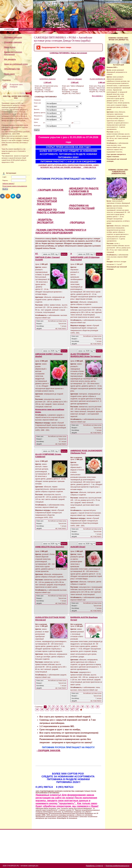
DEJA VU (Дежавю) (75, 79)
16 (47, 709)
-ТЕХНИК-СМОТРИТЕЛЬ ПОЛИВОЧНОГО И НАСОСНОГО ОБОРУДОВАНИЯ (61, 231)
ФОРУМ (120, 29)
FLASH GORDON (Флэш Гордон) (102, 79)
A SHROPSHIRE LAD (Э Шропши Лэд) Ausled (85, 257)
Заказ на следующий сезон (16, 64)
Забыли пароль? (8, 184)
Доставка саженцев (13, 37)
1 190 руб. (48, 82)
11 (88, 707)
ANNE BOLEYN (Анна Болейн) (50, 547)
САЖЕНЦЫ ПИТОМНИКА (50, 37)
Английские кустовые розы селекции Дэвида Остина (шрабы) (63, 39)
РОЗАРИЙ (83, 29)
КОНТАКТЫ (65, 29)
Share (2, 196)
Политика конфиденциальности (117, 866)
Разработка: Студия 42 (94, 866)
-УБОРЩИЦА (77, 222)
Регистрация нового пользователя (15, 186)
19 (62, 709)
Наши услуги (10, 47)
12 (93, 707)
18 (57, 709)
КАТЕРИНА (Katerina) (48, 79)
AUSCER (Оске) (78, 547)
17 (52, 709)
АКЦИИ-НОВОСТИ (28, 29)
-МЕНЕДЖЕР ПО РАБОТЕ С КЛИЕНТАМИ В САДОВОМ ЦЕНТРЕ (84, 191)
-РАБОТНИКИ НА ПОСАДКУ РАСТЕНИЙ (82, 207)
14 (37, 709)
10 (82, 707)
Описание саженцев (13, 42)
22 (77, 709)
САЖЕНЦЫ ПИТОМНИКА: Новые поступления (68, 53)
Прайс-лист (9, 74)
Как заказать (10, 59)
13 (98, 707)
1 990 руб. (102, 82)
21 (72, 709)
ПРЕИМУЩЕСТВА (12, 69)
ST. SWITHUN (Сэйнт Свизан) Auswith (48, 257)
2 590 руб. (75, 82)
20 (67, 709)
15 (42, 709)
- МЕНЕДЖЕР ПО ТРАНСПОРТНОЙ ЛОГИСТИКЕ (47, 201)
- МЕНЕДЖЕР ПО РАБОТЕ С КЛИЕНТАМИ (51, 211)
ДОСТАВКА (46, 29)
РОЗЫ (72, 37)
